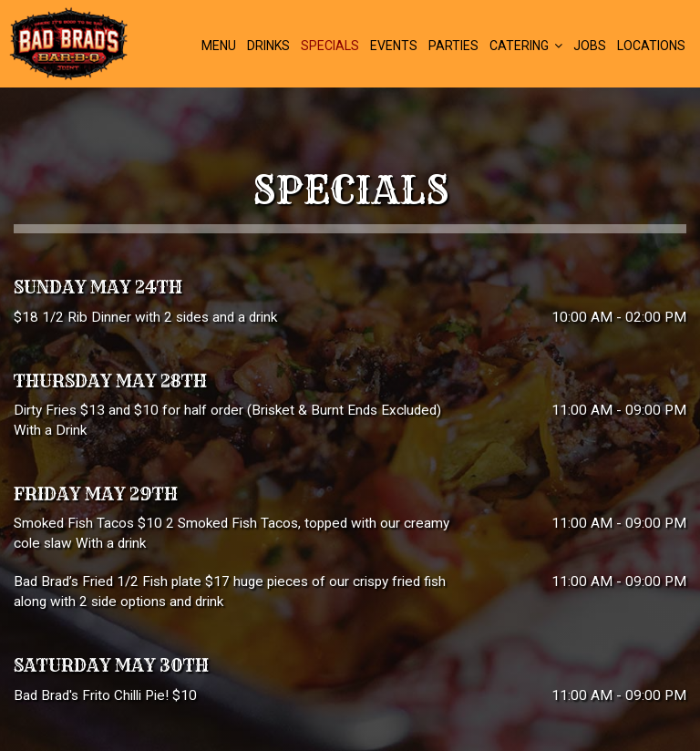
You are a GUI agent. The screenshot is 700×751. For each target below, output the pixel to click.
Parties (453, 46)
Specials (330, 46)
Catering (526, 46)
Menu (219, 46)
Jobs (590, 46)
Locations (651, 46)
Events (394, 46)
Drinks (268, 46)
